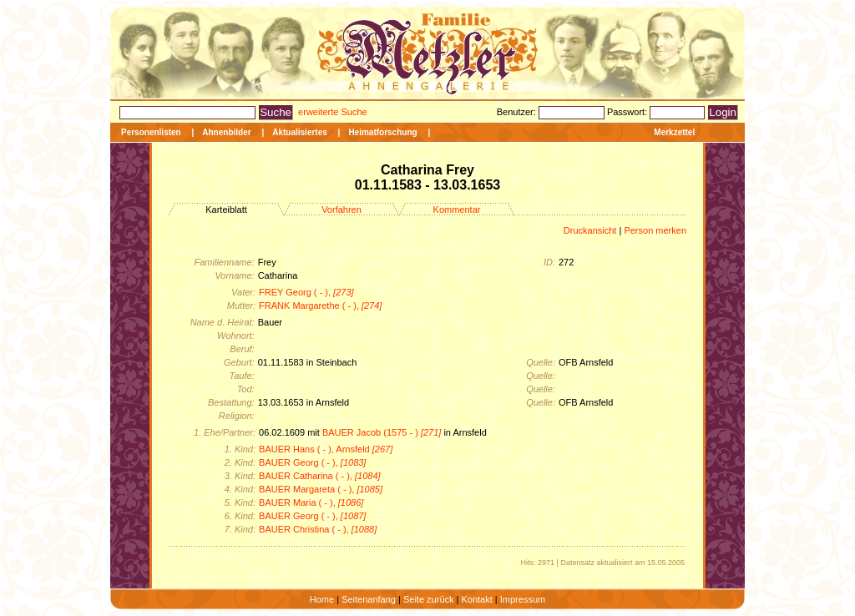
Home (322, 599)
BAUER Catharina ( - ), (320, 476)
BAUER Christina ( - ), (318, 529)
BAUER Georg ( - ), (312, 462)
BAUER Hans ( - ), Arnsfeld (326, 449)
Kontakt (476, 599)
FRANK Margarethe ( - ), (320, 305)
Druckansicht (590, 230)
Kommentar (457, 210)
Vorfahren (341, 210)
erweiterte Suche (333, 112)
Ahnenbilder (226, 132)
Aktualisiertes (300, 132)
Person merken (655, 230)
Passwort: (628, 112)
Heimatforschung (382, 132)
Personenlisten (151, 132)
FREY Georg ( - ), (306, 292)
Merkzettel (674, 132)
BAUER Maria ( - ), (311, 502)
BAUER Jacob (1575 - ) (382, 432)
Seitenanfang (369, 599)
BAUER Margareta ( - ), (321, 489)
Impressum (523, 599)
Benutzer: (518, 112)
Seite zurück (429, 599)
